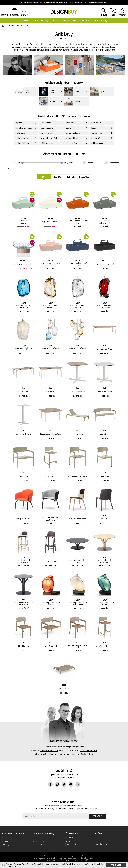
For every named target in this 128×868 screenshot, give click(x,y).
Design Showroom (71, 754)
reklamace (68, 838)
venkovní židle (97, 133)
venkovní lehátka (22, 143)
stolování (55, 20)
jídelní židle (70, 123)
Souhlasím (116, 865)
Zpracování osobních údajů (87, 808)
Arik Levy (31, 26)
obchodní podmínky (41, 844)
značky (104, 20)
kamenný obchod (9, 841)
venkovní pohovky (73, 133)
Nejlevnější (84, 177)
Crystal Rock (47, 92)
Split (97, 92)
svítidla (35, 20)
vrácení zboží (69, 841)
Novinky (57, 177)
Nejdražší (71, 177)
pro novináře (100, 841)
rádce (95, 20)
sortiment (5, 15)
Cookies (85, 856)
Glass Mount (22, 92)
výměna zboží (70, 844)
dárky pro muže (47, 143)
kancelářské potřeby (24, 128)
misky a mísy (96, 138)
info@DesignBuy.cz (75, 747)
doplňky (45, 20)
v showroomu (114, 163)
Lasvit (55, 50)
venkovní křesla (72, 138)
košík (113, 13)
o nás (4, 838)
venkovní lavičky (22, 138)
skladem (90, 163)
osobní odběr (38, 838)
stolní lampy (20, 133)
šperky (66, 20)
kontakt (24, 15)
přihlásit (123, 15)
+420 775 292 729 (49, 750)
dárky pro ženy (72, 143)
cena (6, 163)
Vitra (113, 50)
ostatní (75, 20)
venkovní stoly (46, 123)
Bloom (72, 101)
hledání (104, 15)
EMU (81, 50)
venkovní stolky (47, 128)
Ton (39, 50)
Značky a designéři (16, 26)
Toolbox (48, 101)
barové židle (96, 123)
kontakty (5, 844)
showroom (15, 15)
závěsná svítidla (47, 133)
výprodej (86, 20)
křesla (94, 128)
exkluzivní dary (97, 143)
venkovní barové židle (49, 138)
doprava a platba (40, 841)
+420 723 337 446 (89, 750)
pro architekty (101, 838)
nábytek (25, 20)
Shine (72, 92)
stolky (69, 128)
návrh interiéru (101, 844)
